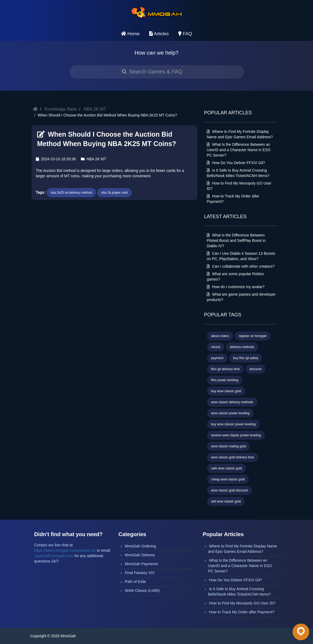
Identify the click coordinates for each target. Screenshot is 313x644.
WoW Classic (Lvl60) (142, 590)
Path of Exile (135, 582)
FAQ (185, 34)
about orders (220, 336)
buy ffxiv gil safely (246, 358)
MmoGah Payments (141, 564)
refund (216, 347)
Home (130, 34)
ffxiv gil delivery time (225, 369)
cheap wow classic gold (228, 479)
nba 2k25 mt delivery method (71, 193)
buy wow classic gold (226, 391)
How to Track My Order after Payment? (242, 612)
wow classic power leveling (230, 413)
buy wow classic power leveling (233, 424)
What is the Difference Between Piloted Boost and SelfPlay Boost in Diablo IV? (236, 240)
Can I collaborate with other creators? (241, 266)
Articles (159, 34)
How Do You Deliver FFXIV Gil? (236, 163)
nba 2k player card (114, 193)
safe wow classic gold (227, 468)
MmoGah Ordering (140, 546)
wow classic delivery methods (232, 402)
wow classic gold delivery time (233, 457)
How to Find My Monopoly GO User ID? (242, 603)
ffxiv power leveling (225, 380)
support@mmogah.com (54, 556)
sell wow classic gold (226, 501)
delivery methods (242, 347)
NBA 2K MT (95, 109)
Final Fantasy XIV (140, 573)
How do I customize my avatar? (236, 287)
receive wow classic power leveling (236, 435)
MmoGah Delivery (140, 555)
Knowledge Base (61, 109)
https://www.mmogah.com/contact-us (65, 550)
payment (217, 358)
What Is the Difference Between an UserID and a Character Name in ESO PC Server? (239, 150)
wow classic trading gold (228, 446)
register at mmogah (253, 336)
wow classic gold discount (230, 490)
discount (256, 369)
